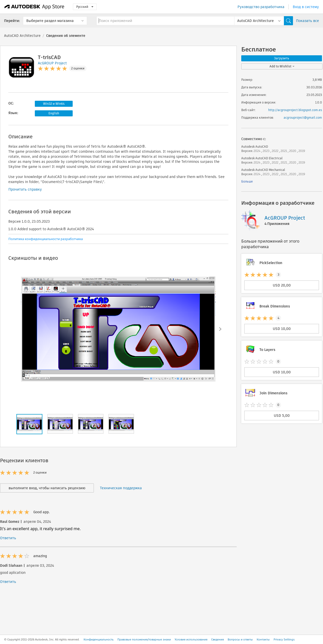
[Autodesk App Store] (34, 7)
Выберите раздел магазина (50, 21)
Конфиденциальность (99, 639)
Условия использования (191, 639)
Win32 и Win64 (54, 104)
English (54, 113)
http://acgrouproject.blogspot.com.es (295, 110)
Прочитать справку (25, 189)
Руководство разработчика (261, 7)
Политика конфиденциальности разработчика (46, 239)
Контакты (263, 639)
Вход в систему (306, 7)
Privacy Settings (284, 639)
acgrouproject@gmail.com (303, 118)
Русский (85, 7)
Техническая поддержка (121, 488)
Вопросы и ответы (240, 639)
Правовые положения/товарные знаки (144, 639)
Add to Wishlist (282, 66)
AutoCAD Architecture (22, 36)
